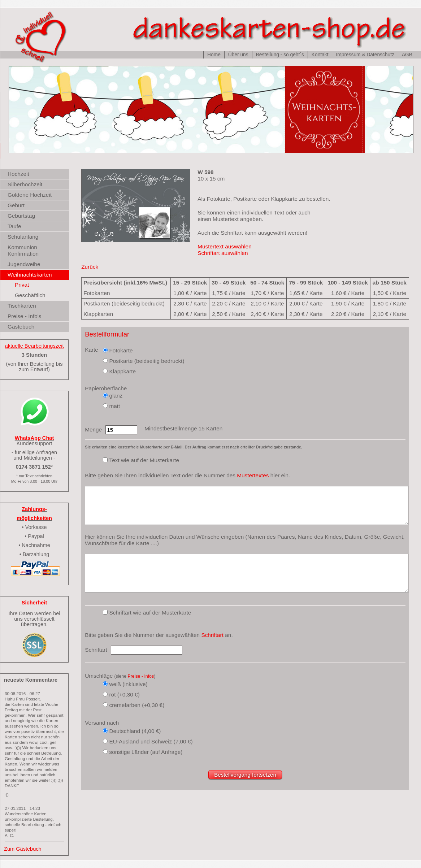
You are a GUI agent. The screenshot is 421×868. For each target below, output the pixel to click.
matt (114, 406)
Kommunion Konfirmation (23, 250)
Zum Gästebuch (23, 849)
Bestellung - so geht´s (280, 55)
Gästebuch (21, 327)
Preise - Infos (141, 676)
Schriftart (212, 635)
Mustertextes (253, 475)
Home (214, 55)
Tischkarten (22, 306)
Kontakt (320, 55)
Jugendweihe (24, 264)
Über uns (238, 55)
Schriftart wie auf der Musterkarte (150, 613)
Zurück (90, 267)
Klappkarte (122, 371)
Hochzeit (18, 174)
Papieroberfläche (106, 388)
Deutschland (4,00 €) (135, 731)
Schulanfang (23, 237)
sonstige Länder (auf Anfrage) (146, 752)
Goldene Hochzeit (30, 195)
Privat (22, 285)
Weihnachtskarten (30, 275)
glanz (116, 396)
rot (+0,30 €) (124, 695)
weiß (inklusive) (128, 684)
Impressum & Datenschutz (365, 55)
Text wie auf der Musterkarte (144, 460)
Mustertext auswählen (225, 246)
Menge (93, 429)
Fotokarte (121, 350)
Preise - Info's (24, 316)
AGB (407, 55)
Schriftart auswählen (223, 253)
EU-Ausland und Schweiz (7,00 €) (151, 741)
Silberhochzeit (25, 184)
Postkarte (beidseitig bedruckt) (147, 361)
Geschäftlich (30, 295)
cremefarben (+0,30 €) (137, 705)
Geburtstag (21, 216)
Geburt (16, 205)
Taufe (14, 226)
